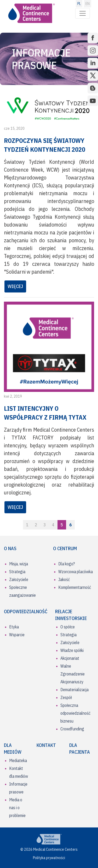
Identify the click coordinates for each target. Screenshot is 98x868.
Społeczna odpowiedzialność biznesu (75, 713)
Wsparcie (17, 635)
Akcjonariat (70, 658)
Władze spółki (72, 650)
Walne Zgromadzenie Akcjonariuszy (73, 674)
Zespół (66, 697)
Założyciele (19, 579)
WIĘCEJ (15, 286)
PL (79, 4)
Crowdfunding (72, 729)
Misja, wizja (19, 564)
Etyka (14, 627)
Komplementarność (75, 587)
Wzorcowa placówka (76, 572)
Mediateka (18, 760)
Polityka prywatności (49, 858)
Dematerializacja (74, 690)
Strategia (17, 572)
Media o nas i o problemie (17, 808)
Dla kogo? (67, 564)
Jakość (64, 579)
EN (88, 4)
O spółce (68, 627)
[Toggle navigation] (83, 13)
